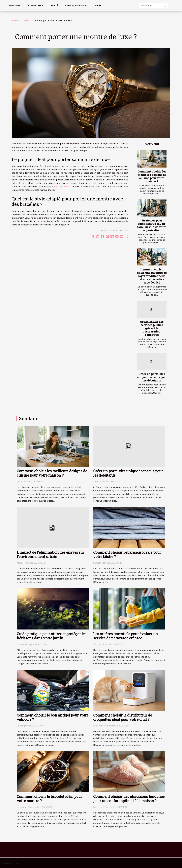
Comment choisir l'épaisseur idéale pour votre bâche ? (127, 554)
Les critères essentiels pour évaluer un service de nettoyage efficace (126, 636)
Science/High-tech (76, 5)
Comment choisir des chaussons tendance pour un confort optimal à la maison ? (129, 799)
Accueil (15, 20)
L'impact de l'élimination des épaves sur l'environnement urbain (50, 554)
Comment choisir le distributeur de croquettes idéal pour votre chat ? (123, 717)
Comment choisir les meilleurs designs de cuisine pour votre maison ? (152, 176)
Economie (14, 5)
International (35, 5)
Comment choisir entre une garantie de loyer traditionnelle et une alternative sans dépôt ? (152, 276)
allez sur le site (62, 186)
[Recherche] (153, 6)
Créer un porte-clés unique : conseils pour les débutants (152, 377)
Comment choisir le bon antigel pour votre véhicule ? (53, 717)
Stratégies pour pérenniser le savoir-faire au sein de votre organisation (152, 225)
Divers (97, 5)
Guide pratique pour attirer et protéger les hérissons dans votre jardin (52, 636)
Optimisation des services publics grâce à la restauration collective (152, 328)
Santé (54, 5)
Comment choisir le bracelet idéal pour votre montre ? (49, 799)
